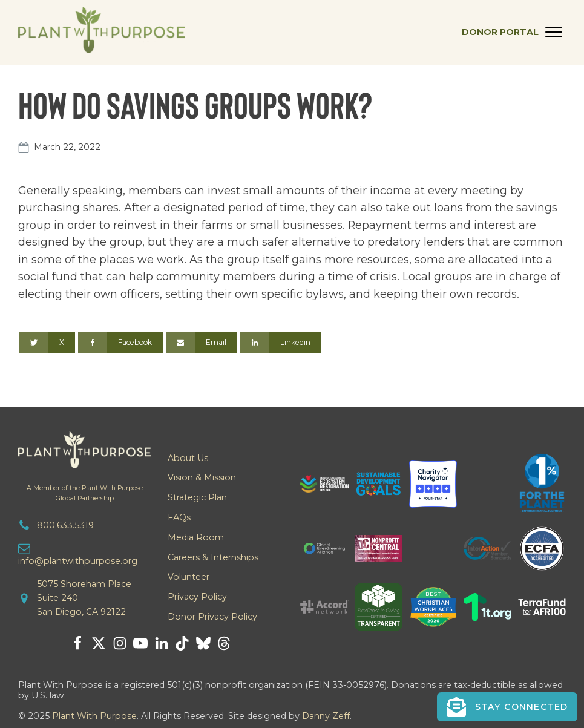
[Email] (202, 343)
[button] (507, 707)
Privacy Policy (197, 597)
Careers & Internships (213, 557)
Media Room (196, 537)
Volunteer (189, 577)
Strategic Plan (197, 497)
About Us (188, 458)
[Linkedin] (281, 343)
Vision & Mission (202, 477)
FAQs (179, 517)
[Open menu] (554, 32)
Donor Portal (500, 32)
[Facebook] (120, 343)
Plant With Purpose (94, 716)
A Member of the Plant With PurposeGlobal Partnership (85, 493)
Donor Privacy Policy (212, 617)
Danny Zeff (326, 716)
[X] (47, 343)
